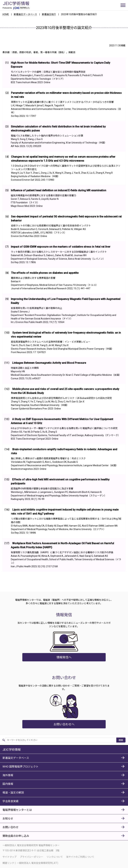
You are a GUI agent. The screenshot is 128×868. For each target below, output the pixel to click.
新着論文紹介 (49, 14)
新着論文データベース (26, 14)
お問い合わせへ (64, 724)
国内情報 (8, 784)
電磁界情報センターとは (17, 810)
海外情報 (8, 775)
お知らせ (8, 819)
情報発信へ (64, 657)
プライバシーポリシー (31, 857)
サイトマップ (9, 857)
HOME (6, 14)
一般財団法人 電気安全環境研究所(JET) (37, 863)
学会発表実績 (10, 801)
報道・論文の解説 (13, 793)
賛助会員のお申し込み (16, 836)
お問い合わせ (10, 827)
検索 (121, 740)
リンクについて (55, 857)
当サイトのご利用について (80, 857)
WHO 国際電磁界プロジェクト (20, 767)
